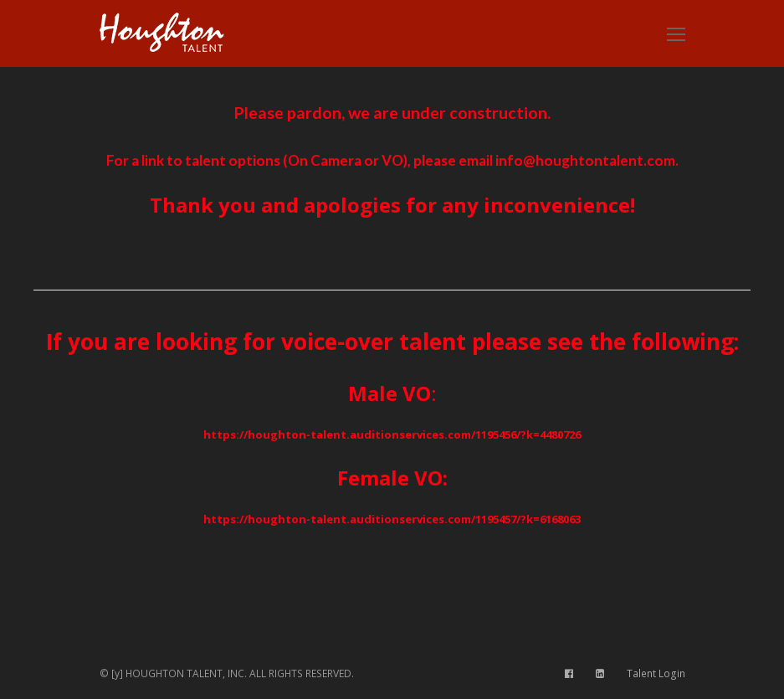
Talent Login (656, 673)
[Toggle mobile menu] (676, 33)
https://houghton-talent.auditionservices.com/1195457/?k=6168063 (392, 519)
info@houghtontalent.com (585, 160)
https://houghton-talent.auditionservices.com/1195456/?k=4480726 (392, 434)
